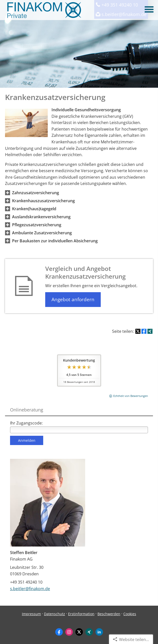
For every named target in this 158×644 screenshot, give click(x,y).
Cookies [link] (130, 614)
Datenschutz (55, 614)
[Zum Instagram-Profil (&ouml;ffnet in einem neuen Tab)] (69, 632)
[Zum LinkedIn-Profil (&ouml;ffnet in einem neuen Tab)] (99, 632)
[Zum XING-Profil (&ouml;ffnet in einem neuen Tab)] (89, 632)
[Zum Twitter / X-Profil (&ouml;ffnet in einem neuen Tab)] (79, 632)
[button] (36, 193)
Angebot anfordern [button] (73, 299)
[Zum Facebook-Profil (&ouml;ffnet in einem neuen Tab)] (59, 632)
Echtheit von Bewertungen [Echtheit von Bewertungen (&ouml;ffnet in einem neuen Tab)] (131, 396)
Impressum (31, 614)
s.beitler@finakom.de (30, 589)
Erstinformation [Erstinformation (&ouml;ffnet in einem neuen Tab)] (81, 614)
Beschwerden (109, 614)
